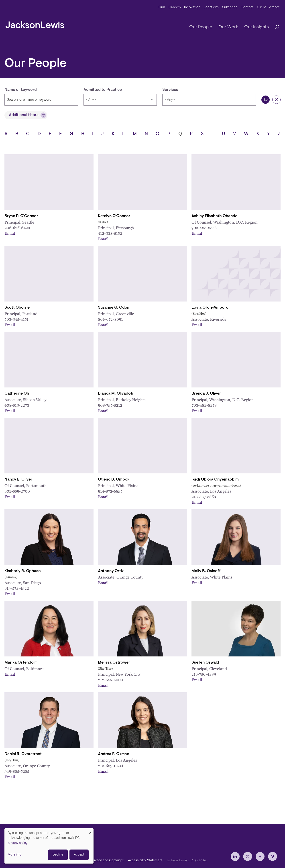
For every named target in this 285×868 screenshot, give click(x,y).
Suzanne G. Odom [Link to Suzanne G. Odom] (114, 308)
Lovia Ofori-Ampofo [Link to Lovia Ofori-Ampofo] (210, 308)
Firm (162, 7)
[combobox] (209, 100)
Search (266, 100)
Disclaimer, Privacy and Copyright (98, 860)
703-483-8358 (204, 227)
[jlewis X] (248, 856)
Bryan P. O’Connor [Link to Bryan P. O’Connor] (21, 216)
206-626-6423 (17, 227)
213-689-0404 (111, 765)
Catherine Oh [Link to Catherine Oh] (17, 394)
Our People (201, 27)
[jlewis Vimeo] (273, 856)
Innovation (192, 7)
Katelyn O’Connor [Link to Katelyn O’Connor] (114, 216)
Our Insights (256, 27)
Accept (79, 855)
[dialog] (49, 846)
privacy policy (18, 843)
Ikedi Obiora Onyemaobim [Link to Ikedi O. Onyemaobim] (215, 480)
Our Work (228, 27)
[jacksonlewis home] (35, 24)
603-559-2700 (17, 491)
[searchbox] (209, 100)
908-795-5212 (110, 405)
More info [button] (15, 855)
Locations (211, 7)
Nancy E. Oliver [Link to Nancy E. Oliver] (18, 480)
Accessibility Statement (145, 860)
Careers (175, 7)
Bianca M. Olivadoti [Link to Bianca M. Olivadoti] (116, 394)
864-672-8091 (110, 319)
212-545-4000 (111, 680)
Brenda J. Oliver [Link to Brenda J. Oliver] (206, 394)
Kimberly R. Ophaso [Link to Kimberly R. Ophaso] (23, 571)
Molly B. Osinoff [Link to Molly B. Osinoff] (206, 571)
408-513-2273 (17, 405)
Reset (276, 100)
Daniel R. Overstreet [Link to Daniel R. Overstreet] (23, 754)
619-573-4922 (17, 588)
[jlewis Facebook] (260, 856)
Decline (58, 855)
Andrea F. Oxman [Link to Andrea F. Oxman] (114, 754)
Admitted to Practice (103, 90)
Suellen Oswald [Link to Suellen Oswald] (205, 663)
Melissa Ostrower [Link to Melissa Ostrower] (114, 663)
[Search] (275, 27)
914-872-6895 (110, 491)
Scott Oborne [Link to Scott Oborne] (17, 308)
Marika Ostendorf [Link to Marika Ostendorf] (21, 663)
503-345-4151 (16, 319)
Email (10, 233)
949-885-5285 (17, 771)
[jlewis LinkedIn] (235, 856)
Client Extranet (268, 7)
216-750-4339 (204, 674)
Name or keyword (21, 90)
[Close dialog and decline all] (90, 831)
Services (170, 90)
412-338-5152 (110, 233)
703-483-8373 (204, 405)
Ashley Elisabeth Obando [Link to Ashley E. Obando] (215, 216)
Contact (247, 7)
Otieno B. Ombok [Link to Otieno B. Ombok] (114, 480)
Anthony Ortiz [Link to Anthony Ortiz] (111, 571)
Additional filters (24, 115)
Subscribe (230, 7)
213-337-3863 (204, 496)
